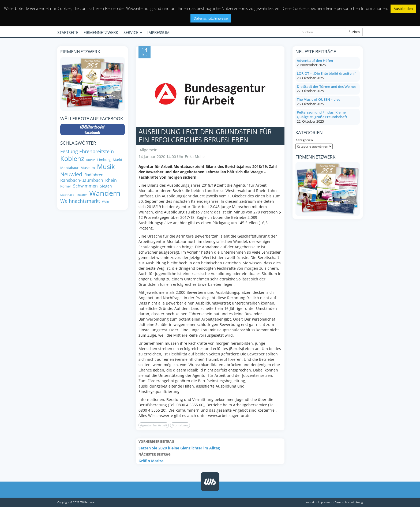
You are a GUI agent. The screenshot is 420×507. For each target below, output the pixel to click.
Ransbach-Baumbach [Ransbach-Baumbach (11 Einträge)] (82, 180)
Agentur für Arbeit (154, 425)
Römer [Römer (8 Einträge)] (66, 186)
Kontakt (311, 502)
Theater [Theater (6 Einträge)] (82, 195)
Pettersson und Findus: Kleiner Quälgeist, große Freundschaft (322, 114)
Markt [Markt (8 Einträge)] (118, 160)
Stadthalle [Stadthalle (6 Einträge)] (67, 195)
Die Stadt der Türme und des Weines (327, 87)
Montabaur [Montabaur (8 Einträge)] (69, 168)
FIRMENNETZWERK (101, 32)
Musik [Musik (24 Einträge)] (106, 167)
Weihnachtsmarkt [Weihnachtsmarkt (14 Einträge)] (80, 201)
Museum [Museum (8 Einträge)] (88, 168)
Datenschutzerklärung (349, 502)
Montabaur (180, 425)
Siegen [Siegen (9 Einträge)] (106, 186)
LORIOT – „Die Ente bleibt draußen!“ (326, 73)
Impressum (325, 502)
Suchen (354, 32)
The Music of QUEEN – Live (318, 99)
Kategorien (304, 140)
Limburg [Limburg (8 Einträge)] (104, 160)
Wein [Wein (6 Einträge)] (106, 202)
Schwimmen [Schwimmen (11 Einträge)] (85, 186)
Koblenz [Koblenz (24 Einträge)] (72, 159)
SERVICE (133, 32)
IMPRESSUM (158, 32)
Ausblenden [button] (403, 9)
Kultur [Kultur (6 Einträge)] (91, 160)
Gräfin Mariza (210, 457)
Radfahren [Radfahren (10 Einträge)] (94, 175)
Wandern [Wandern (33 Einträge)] (105, 193)
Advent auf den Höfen (315, 61)
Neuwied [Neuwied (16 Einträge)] (71, 174)
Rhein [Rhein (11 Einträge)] (111, 180)
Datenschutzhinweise (211, 18)
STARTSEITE (68, 32)
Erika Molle (195, 157)
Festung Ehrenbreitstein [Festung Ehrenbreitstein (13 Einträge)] (87, 151)
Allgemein (149, 150)
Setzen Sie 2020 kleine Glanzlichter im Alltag (210, 444)
